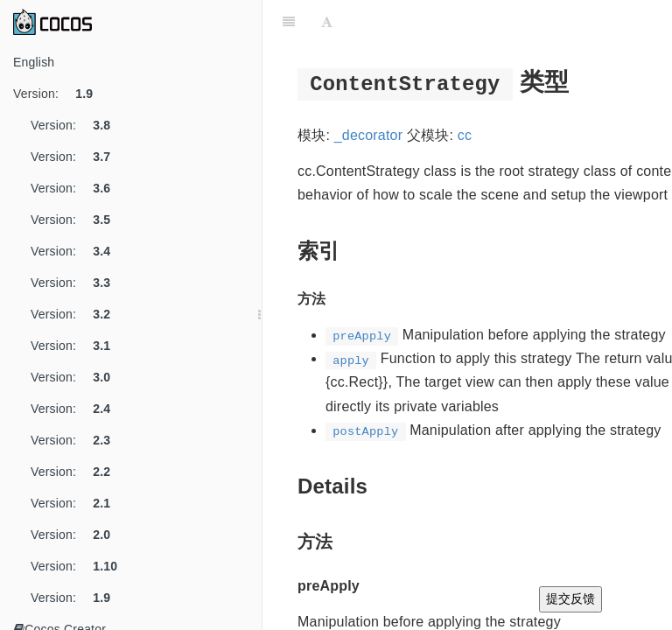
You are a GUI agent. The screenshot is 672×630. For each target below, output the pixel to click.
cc (465, 135)
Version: (59, 94)
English (34, 62)
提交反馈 (570, 598)
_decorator (369, 135)
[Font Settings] (327, 22)
